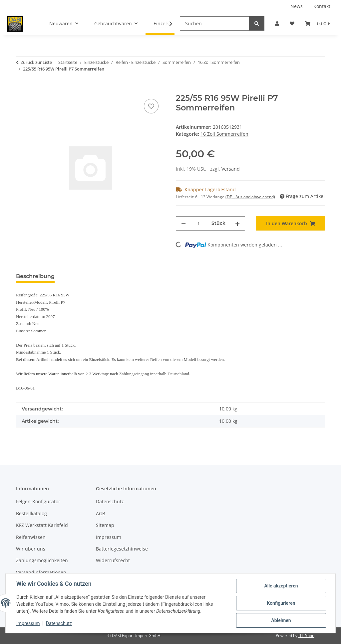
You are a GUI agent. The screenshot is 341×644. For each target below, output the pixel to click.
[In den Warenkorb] (21, 90)
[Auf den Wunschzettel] (151, 106)
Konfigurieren (281, 603)
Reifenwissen (31, 537)
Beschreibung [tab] (35, 276)
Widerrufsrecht (113, 560)
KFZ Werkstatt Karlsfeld (42, 525)
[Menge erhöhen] (237, 223)
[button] (277, 23)
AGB (101, 513)
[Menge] (199, 223)
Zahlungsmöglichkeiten (42, 560)
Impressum (28, 623)
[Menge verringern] (183, 223)
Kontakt (322, 6)
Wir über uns (31, 549)
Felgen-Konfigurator (38, 501)
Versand (231, 169)
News (297, 6)
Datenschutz (59, 623)
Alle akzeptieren (281, 586)
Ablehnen (281, 620)
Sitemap (105, 525)
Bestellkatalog (31, 513)
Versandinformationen (41, 572)
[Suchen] (215, 23)
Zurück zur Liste (36, 62)
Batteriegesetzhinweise (122, 549)
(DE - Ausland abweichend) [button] (250, 197)
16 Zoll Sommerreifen (224, 134)
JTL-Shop (306, 636)
